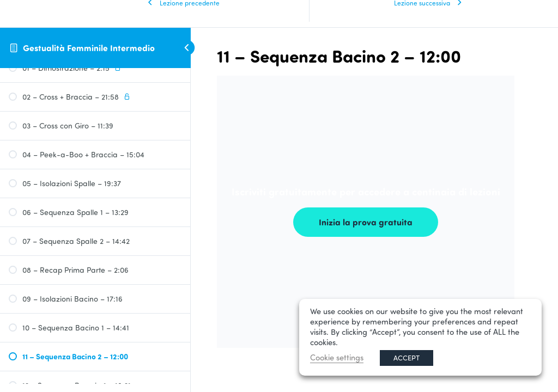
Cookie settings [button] (337, 357)
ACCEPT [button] (407, 358)
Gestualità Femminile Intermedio (89, 48)
